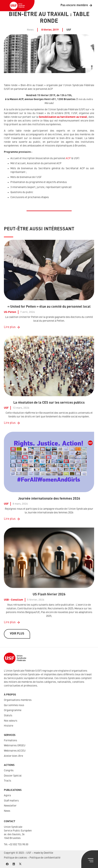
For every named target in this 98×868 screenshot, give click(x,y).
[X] (20, 864)
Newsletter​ (10, 806)
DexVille (48, 853)
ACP (68, 158)
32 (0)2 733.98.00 (19, 845)
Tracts (8, 781)
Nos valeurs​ (11, 721)
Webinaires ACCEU (15, 751)
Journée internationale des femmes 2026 (49, 498)
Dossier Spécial (13, 776)
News (7, 811)
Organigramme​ (13, 710)
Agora (7, 796)
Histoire (9, 726)
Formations (10, 741)
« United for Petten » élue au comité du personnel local (49, 307)
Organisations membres (18, 700)
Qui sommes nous (14, 705)
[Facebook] (7, 864)
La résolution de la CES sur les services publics (49, 403)
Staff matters (11, 801)
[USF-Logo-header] (17, 6)
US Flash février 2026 (49, 594)
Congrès (9, 771)
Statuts (8, 716)
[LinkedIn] (14, 864)
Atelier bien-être (13, 756)
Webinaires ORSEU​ (15, 746)
